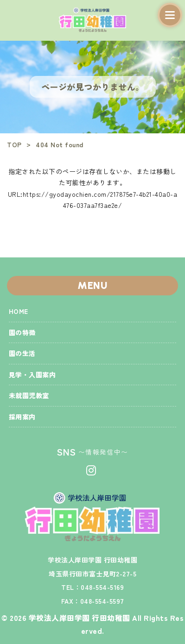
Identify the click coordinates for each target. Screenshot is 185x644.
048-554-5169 (102, 587)
